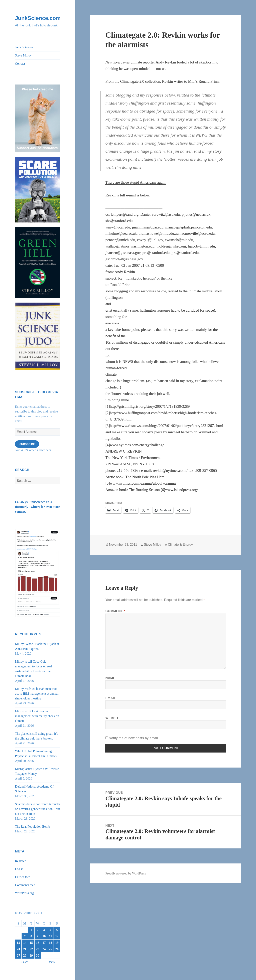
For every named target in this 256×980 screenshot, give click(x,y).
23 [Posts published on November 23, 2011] (38, 949)
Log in (19, 869)
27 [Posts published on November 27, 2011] (18, 955)
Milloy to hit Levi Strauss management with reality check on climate (37, 716)
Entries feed (23, 877)
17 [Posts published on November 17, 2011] (44, 943)
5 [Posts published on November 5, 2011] (57, 930)
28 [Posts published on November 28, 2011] (25, 955)
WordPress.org (24, 893)
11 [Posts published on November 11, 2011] (50, 936)
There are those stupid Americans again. (136, 182)
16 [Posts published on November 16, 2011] (38, 943)
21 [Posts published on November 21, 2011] (25, 949)
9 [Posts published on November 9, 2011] (38, 936)
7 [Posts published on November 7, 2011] (25, 936)
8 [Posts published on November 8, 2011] (31, 936)
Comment (115, 611)
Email (111, 698)
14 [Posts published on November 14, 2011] (25, 943)
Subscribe (27, 444)
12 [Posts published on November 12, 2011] (57, 936)
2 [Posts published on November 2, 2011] (38, 930)
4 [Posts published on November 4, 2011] (51, 930)
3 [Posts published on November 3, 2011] (44, 930)
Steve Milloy (23, 55)
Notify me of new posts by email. (134, 738)
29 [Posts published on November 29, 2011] (31, 955)
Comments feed (25, 885)
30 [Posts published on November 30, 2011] (38, 955)
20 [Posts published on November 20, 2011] (18, 949)
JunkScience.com (38, 18)
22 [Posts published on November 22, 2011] (31, 949)
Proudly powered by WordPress (126, 873)
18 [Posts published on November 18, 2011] (51, 943)
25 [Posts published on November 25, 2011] (51, 949)
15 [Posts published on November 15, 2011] (31, 943)
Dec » (51, 962)
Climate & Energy (180, 545)
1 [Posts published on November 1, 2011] (31, 930)
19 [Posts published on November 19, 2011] (57, 943)
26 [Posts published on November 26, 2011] (57, 949)
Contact (20, 64)
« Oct (24, 962)
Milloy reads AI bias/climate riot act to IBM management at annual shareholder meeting (37, 694)
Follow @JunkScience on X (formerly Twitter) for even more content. (37, 507)
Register (20, 861)
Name (110, 678)
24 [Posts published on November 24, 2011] (44, 949)
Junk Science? (24, 47)
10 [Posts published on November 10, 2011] (44, 936)
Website (113, 718)
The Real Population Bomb (32, 827)
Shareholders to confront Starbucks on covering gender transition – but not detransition (37, 809)
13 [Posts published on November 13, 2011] (18, 943)
